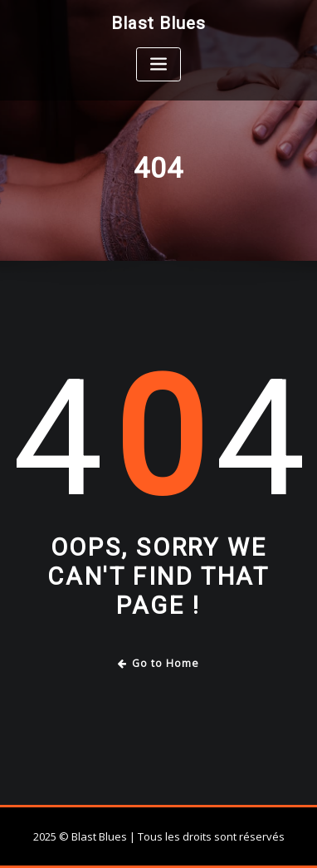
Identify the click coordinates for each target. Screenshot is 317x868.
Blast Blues (158, 23)
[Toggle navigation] (158, 64)
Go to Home (159, 663)
